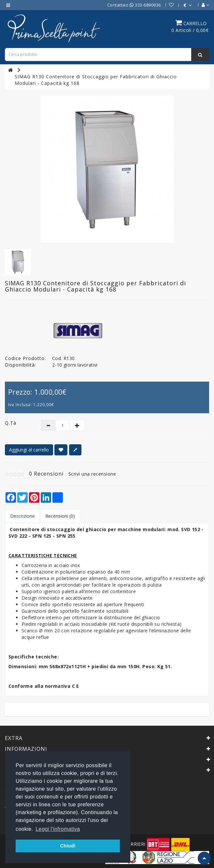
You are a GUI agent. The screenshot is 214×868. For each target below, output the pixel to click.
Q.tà (11, 423)
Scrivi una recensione (92, 474)
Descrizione (22, 516)
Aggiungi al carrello (29, 450)
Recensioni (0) (60, 516)
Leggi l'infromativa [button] (58, 829)
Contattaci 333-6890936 (134, 5)
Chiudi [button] (68, 846)
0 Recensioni (46, 474)
